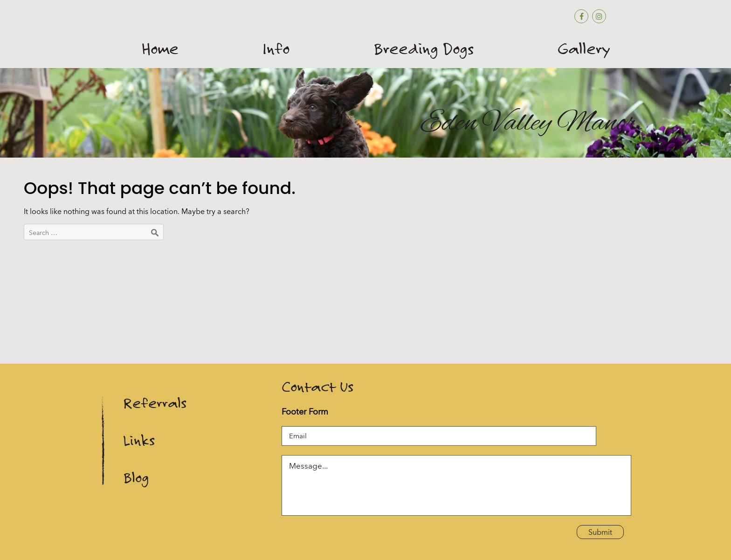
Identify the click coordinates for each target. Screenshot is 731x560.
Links (139, 440)
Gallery (584, 49)
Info (276, 49)
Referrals (155, 403)
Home (160, 49)
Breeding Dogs (424, 49)
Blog (136, 478)
